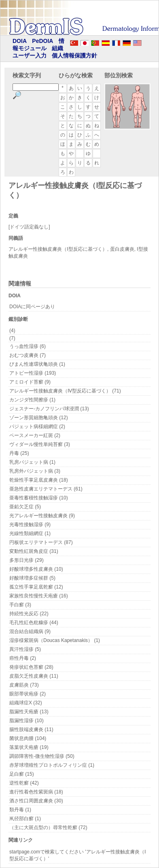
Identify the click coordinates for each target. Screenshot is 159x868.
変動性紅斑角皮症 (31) (34, 551)
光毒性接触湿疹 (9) (30, 525)
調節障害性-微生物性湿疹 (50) (42, 756)
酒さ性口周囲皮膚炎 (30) (36, 801)
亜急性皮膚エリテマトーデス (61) (46, 489)
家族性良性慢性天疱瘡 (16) (39, 596)
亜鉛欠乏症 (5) (25, 507)
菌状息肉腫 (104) (28, 738)
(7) (12, 338)
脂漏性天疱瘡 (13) (29, 712)
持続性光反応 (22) (29, 614)
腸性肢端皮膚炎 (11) (31, 729)
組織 (57, 48)
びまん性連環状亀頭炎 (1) (37, 364)
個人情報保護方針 (74, 55)
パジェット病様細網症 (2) (37, 427)
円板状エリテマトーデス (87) (41, 542)
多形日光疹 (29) (26, 560)
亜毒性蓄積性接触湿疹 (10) (39, 498)
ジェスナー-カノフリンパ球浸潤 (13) (49, 409)
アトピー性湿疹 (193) (33, 373)
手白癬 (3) (20, 605)
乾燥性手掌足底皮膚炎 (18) (39, 480)
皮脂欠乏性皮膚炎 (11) (34, 676)
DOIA (20, 41)
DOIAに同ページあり (32, 307)
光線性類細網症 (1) (30, 533)
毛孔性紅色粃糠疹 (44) (34, 623)
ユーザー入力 (30, 55)
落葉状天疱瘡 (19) (29, 747)
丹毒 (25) (19, 453)
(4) (12, 331)
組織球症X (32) (26, 703)
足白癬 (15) (22, 774)
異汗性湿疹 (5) (25, 649)
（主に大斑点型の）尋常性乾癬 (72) (48, 827)
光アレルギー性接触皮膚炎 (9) (42, 516)
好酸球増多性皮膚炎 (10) (36, 569)
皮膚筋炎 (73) (24, 685)
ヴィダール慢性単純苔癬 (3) (40, 444)
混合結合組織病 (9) (30, 631)
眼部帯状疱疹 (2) (28, 694)
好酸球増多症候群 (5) (32, 578)
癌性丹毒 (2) (23, 658)
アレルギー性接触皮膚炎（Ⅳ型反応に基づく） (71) (65, 391)
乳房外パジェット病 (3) (35, 471)
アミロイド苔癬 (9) (30, 382)
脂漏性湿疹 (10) (26, 721)
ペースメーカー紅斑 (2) (35, 435)
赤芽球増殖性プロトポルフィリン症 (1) (52, 765)
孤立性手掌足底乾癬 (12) (36, 587)
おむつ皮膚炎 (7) (28, 355)
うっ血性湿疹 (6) (28, 346)
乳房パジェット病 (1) (32, 462)
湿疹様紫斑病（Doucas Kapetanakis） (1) (55, 640)
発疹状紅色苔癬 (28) (31, 667)
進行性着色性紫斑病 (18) (36, 792)
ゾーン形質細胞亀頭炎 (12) (39, 418)
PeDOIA (42, 41)
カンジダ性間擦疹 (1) (32, 400)
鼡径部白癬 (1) (25, 819)
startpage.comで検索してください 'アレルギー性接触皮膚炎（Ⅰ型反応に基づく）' (78, 855)
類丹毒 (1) (20, 810)
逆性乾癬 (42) (24, 783)
